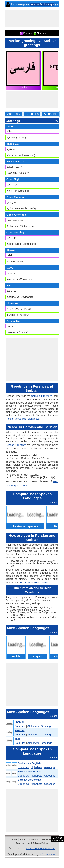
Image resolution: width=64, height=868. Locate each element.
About (23, 839)
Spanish (19, 722)
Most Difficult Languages (45, 4)
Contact (33, 839)
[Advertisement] (32, 19)
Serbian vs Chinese (30, 771)
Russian (19, 730)
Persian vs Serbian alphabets (22, 419)
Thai (17, 739)
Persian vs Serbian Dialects (34, 582)
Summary (14, 114)
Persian (23, 87)
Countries (32, 114)
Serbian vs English (29, 763)
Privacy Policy (40, 843)
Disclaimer (46, 839)
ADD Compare (58, 839)
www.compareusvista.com (41, 848)
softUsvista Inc (48, 854)
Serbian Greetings (42, 396)
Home (14, 839)
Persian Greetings (16, 445)
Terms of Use (23, 843)
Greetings (47, 726)
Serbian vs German (29, 780)
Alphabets (51, 114)
